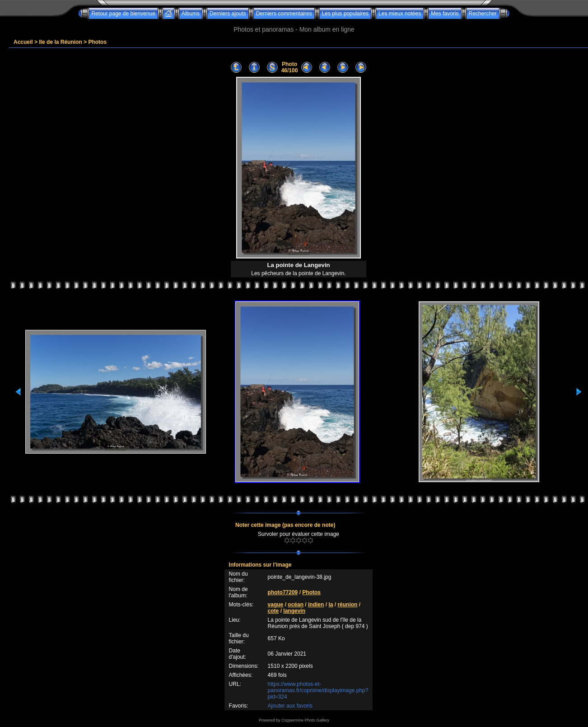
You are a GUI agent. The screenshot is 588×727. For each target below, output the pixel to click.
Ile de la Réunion (60, 42)
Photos (97, 42)
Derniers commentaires (284, 14)
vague (276, 605)
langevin (294, 611)
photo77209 (283, 592)
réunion (347, 605)
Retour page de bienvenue (123, 14)
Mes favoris (445, 14)
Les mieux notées (400, 14)
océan (296, 605)
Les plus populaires (345, 14)
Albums (191, 14)
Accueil (23, 42)
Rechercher (483, 14)
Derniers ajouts (228, 14)
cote (273, 611)
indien (316, 605)
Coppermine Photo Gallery (305, 720)
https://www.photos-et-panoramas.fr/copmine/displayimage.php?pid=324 (318, 690)
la (331, 605)
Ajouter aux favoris (290, 706)
